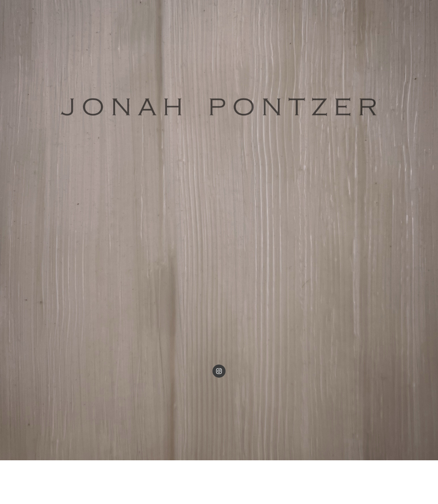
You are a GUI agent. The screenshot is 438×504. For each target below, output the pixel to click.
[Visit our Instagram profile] (219, 371)
